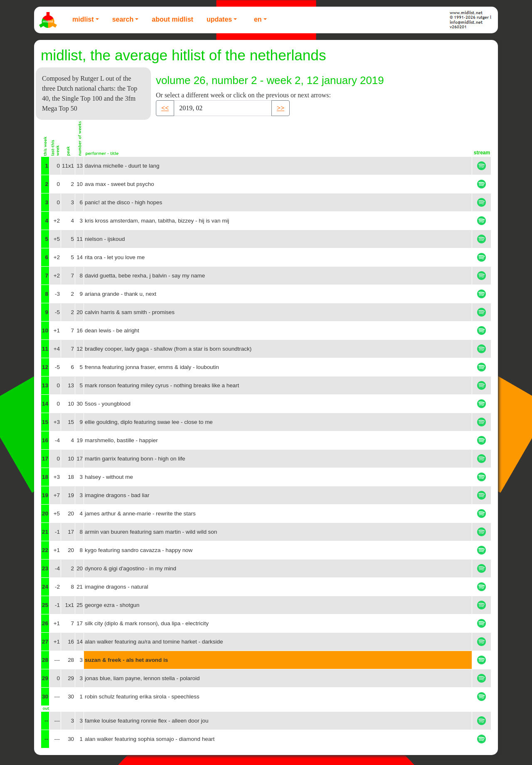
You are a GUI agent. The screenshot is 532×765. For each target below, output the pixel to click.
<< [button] (165, 108)
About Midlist (172, 19)
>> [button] (281, 108)
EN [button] (258, 19)
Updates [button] (219, 19)
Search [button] (123, 19)
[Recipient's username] (223, 108)
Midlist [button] (83, 19)
